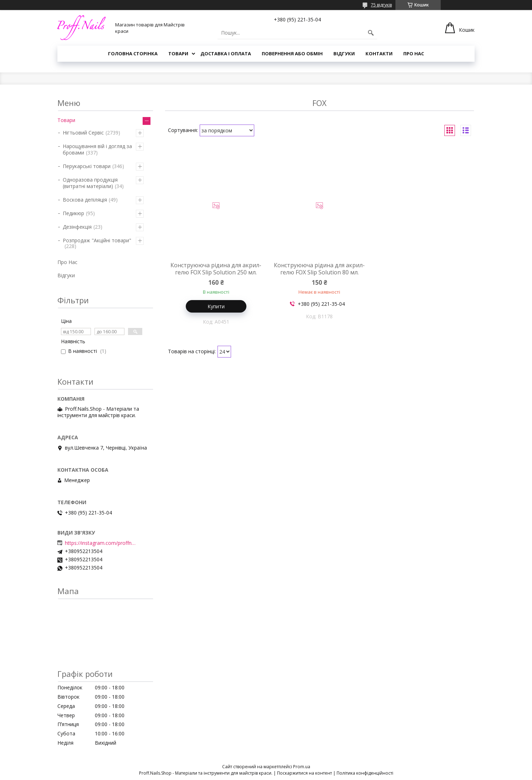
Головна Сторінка (133, 54)
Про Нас (414, 54)
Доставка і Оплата (226, 54)
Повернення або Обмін (292, 54)
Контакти (379, 54)
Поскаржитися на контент (305, 773)
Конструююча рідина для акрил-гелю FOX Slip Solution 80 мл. (319, 269)
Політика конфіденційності (365, 773)
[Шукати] (371, 33)
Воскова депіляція (85, 200)
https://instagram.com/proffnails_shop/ (101, 543)
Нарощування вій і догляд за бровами (97, 149)
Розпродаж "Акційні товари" (97, 240)
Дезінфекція (77, 227)
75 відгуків (381, 5)
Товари (178, 54)
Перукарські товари (87, 166)
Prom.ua (302, 767)
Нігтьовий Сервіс (83, 133)
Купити (216, 306)
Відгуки (344, 54)
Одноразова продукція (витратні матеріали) (90, 183)
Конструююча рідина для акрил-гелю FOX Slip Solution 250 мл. (216, 269)
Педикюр (73, 213)
